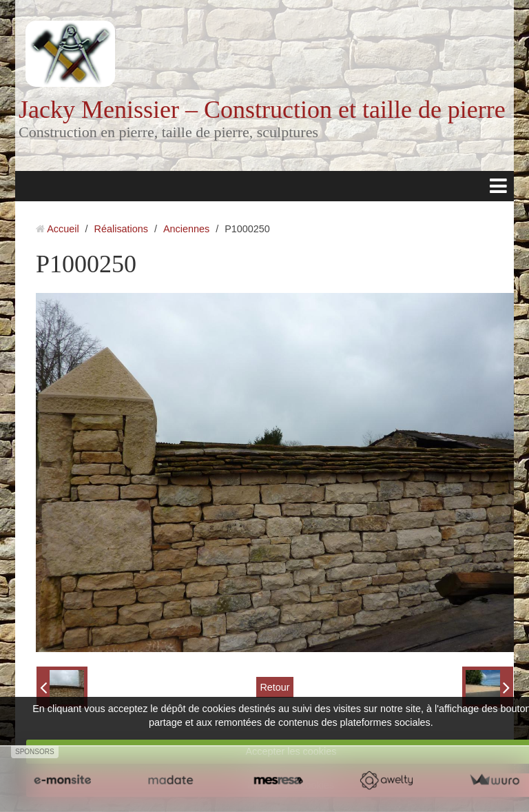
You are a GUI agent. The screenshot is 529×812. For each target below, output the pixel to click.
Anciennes (186, 229)
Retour (274, 687)
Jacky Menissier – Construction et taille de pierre (262, 110)
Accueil (63, 229)
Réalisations (121, 229)
